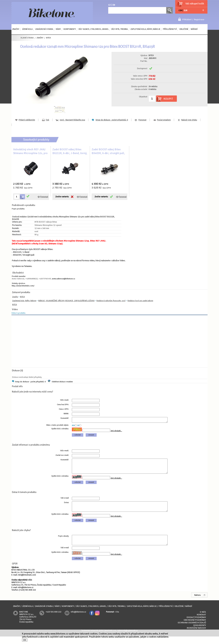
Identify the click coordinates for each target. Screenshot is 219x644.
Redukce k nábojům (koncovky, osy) (111, 301)
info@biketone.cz (26, 595)
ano (73, 426)
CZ (109, 5)
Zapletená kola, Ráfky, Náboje (24, 301)
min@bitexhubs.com (27, 582)
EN (114, 5)
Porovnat (142, 120)
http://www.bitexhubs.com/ (23, 286)
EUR (186, 11)
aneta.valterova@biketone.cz (63, 279)
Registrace (199, 20)
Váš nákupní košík (195, 4)
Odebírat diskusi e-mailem (62, 382)
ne (78, 426)
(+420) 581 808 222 (27, 597)
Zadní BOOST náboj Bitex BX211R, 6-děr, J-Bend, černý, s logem (70, 153)
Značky (15, 297)
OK (25, 640)
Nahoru (198, 603)
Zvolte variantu (62, 197)
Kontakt (201, 622)
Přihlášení (187, 20)
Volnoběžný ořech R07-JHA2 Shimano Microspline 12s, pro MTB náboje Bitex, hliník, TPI (30, 153)
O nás (203, 619)
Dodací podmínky (196, 625)
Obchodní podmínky (195, 627)
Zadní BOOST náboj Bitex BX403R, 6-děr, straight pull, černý (108, 153)
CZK (180, 11)
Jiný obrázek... (116, 432)
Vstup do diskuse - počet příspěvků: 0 (30, 382)
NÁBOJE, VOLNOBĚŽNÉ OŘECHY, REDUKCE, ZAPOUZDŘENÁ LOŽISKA (66, 301)
